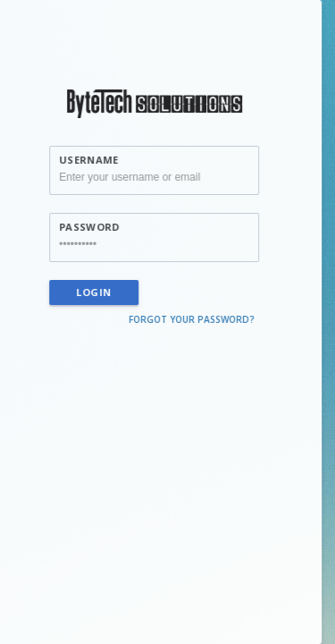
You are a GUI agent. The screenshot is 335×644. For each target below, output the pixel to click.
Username (82, 160)
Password (83, 227)
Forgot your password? (185, 319)
